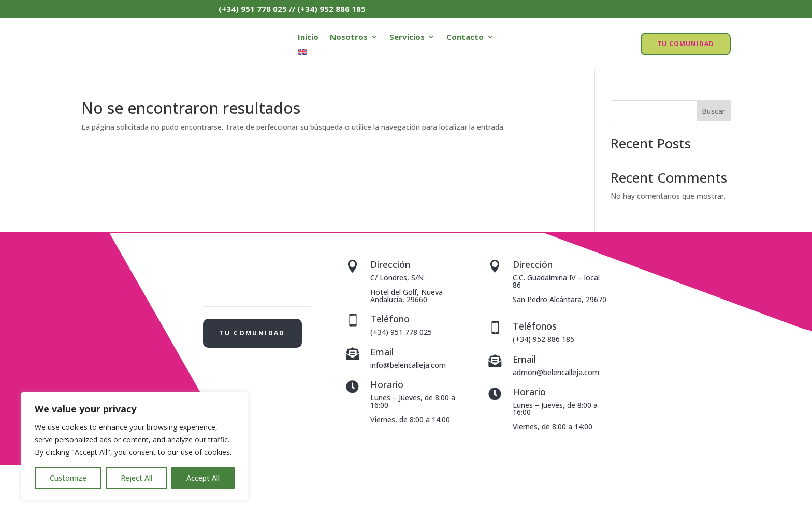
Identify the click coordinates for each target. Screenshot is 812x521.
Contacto (465, 38)
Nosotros (349, 38)
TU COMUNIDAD (686, 44)
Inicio (308, 38)
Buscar (713, 111)
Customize (68, 478)
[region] (135, 446)
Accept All (203, 478)
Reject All (136, 478)
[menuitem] (302, 54)
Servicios (407, 38)
